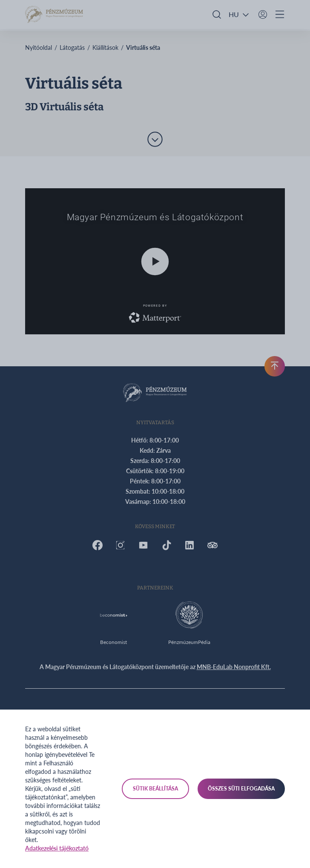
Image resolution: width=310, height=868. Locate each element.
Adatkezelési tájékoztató (57, 848)
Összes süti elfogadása (241, 789)
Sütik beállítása (155, 789)
